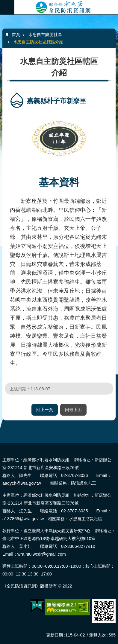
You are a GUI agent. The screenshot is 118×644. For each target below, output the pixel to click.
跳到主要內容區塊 (3, 3)
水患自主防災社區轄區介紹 (38, 42)
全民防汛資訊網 (66, 7)
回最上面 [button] (73, 410)
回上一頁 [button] (45, 410)
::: (2, 446)
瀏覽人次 (98, 635)
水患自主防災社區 (45, 35)
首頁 (16, 35)
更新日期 (55, 635)
